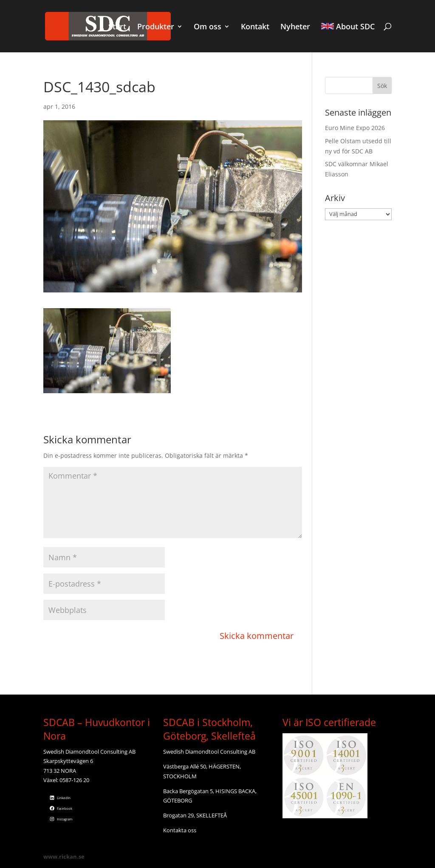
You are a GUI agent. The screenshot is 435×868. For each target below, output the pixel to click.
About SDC (348, 27)
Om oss (208, 27)
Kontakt (255, 27)
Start (117, 27)
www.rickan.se (64, 857)
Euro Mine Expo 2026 (355, 128)
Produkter (156, 27)
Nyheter (295, 27)
